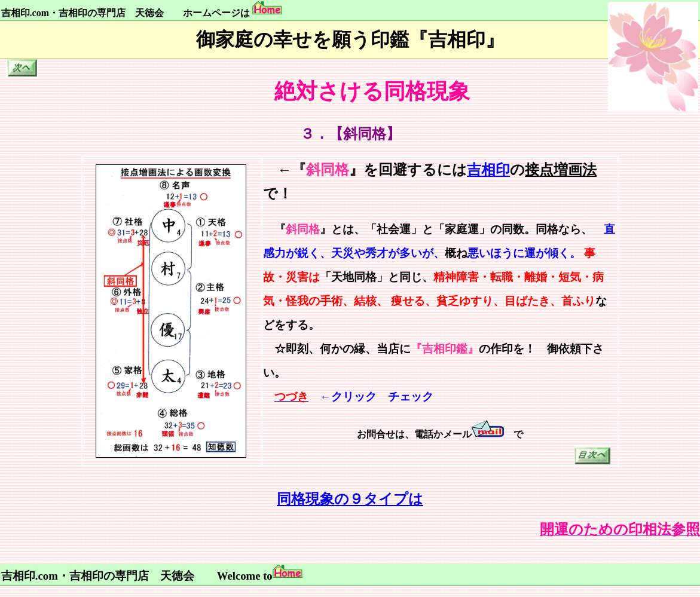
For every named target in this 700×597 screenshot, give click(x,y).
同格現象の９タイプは (350, 499)
